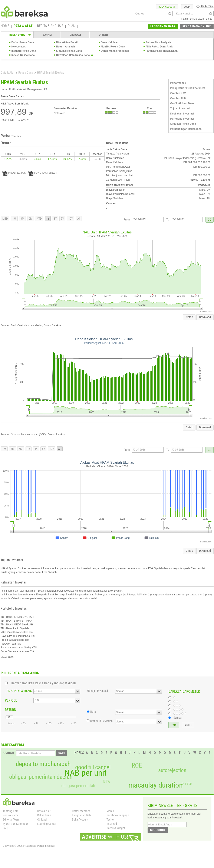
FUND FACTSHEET (43, 173)
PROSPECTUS (14, 173)
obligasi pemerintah (78, 786)
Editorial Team (11, 819)
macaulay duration (156, 785)
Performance (178, 83)
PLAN (72, 26)
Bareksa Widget (116, 828)
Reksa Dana (26, 73)
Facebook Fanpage (118, 815)
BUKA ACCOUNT (167, 7)
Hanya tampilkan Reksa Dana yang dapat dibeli (43, 683)
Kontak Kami (10, 815)
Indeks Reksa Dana (23, 55)
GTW (107, 781)
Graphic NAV (178, 93)
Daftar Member (81, 811)
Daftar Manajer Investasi (116, 51)
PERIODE (11, 700)
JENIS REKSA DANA (18, 691)
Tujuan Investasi (180, 109)
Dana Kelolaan (110, 42)
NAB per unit (86, 773)
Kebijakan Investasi (182, 114)
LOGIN (187, 7)
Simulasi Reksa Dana (69, 51)
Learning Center (47, 824)
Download (205, 317)
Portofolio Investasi (182, 119)
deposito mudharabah (43, 764)
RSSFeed (112, 824)
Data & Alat (7, 73)
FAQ (5, 828)
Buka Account (80, 819)
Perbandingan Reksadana (186, 129)
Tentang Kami (11, 811)
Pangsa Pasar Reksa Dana (162, 51)
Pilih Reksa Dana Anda (159, 47)
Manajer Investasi (97, 691)
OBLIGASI (75, 35)
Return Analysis (66, 47)
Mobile (111, 811)
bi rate (187, 783)
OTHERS (104, 35)
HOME (5, 26)
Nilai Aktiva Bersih (67, 42)
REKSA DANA (17, 35)
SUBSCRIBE (158, 830)
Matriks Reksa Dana (113, 47)
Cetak (189, 317)
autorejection (172, 770)
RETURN (11, 710)
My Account (205, 6)
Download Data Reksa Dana (73, 55)
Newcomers (19, 47)
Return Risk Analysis (158, 42)
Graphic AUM (178, 98)
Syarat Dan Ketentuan (16, 824)
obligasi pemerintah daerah (41, 777)
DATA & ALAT (23, 26)
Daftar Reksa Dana (23, 42)
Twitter (111, 819)
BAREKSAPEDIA (13, 745)
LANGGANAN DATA (163, 26)
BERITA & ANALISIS (50, 26)
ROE (137, 765)
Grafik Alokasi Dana (182, 103)
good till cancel (93, 767)
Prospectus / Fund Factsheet (188, 88)
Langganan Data (82, 815)
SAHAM (47, 35)
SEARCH (8, 753)
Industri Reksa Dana (24, 51)
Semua (177, 718)
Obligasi (42, 819)
